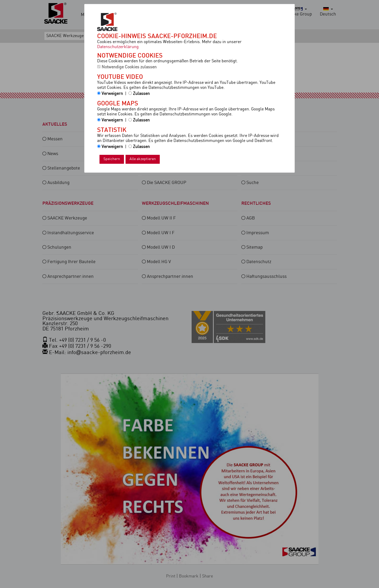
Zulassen (139, 94)
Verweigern (110, 94)
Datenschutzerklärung (118, 47)
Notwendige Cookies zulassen (127, 67)
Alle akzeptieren (143, 159)
